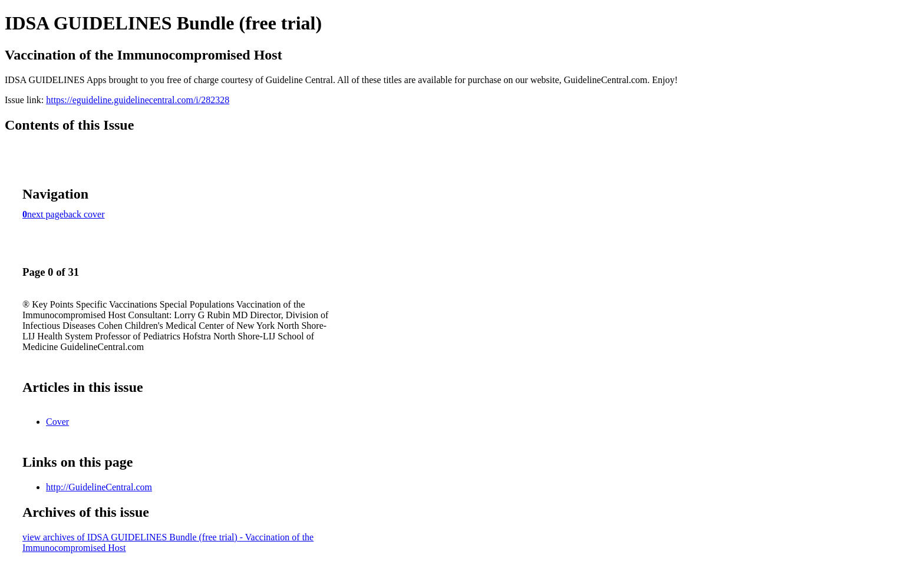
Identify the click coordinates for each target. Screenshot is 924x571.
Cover (57, 422)
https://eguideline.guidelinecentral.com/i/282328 (138, 100)
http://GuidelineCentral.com (99, 487)
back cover (84, 214)
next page (45, 214)
